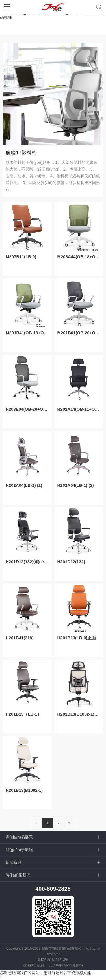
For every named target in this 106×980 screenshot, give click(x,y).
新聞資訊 (14, 862)
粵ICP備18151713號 (53, 960)
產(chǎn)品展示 (19, 837)
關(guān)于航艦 (19, 850)
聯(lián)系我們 (18, 875)
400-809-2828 (53, 889)
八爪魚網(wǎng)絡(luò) (66, 965)
